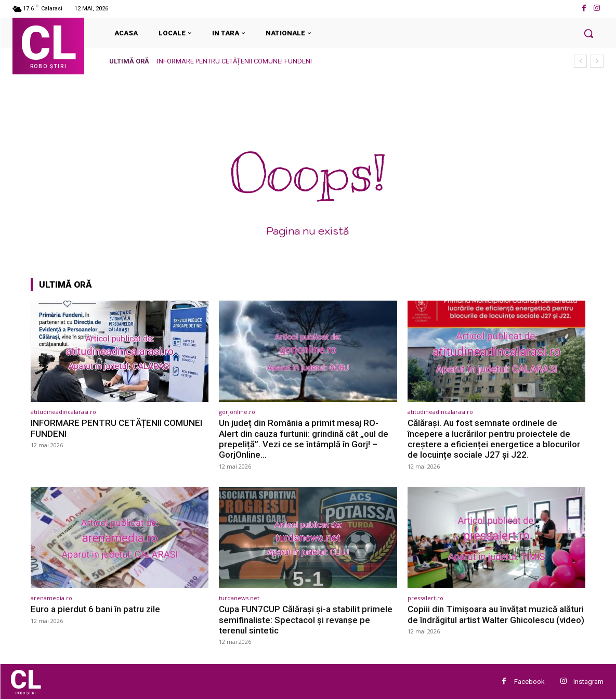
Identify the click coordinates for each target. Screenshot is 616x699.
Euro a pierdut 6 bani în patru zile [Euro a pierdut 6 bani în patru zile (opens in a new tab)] (95, 609)
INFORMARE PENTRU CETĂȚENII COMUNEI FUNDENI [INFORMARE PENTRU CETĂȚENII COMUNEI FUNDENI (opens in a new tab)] (234, 61)
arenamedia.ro (51, 598)
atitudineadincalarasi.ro (63, 412)
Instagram (588, 682)
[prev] (580, 61)
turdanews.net (239, 598)
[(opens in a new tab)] (120, 351)
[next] (597, 61)
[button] (588, 33)
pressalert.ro (425, 598)
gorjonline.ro (237, 412)
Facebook (529, 682)
